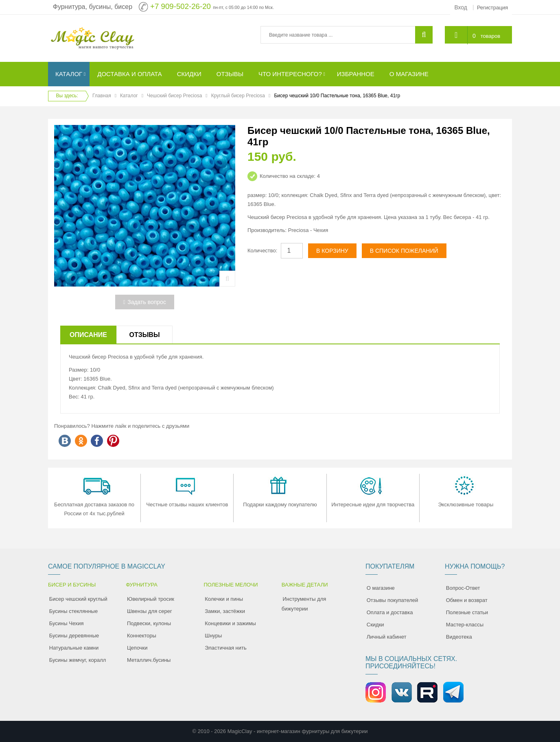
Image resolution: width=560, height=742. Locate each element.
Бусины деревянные (74, 636)
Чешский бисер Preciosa (174, 96)
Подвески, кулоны (149, 623)
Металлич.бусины (149, 660)
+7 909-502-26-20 (180, 6)
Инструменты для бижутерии (304, 604)
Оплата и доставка (390, 612)
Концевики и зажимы (230, 623)
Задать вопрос (145, 302)
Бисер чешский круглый (78, 599)
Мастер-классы (465, 625)
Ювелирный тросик (151, 599)
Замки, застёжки (225, 611)
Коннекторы (142, 636)
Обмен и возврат (467, 600)
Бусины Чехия (67, 623)
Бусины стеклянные (73, 611)
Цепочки (137, 648)
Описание (88, 335)
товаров (490, 36)
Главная (102, 96)
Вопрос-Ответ (463, 588)
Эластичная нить (225, 648)
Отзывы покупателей (393, 600)
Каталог (129, 96)
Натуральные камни (74, 648)
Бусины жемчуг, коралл (78, 660)
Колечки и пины (224, 599)
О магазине (381, 588)
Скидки (375, 625)
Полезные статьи (467, 612)
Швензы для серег (150, 611)
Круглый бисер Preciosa (238, 96)
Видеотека (459, 637)
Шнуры (213, 636)
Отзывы (144, 335)
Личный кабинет (387, 637)
